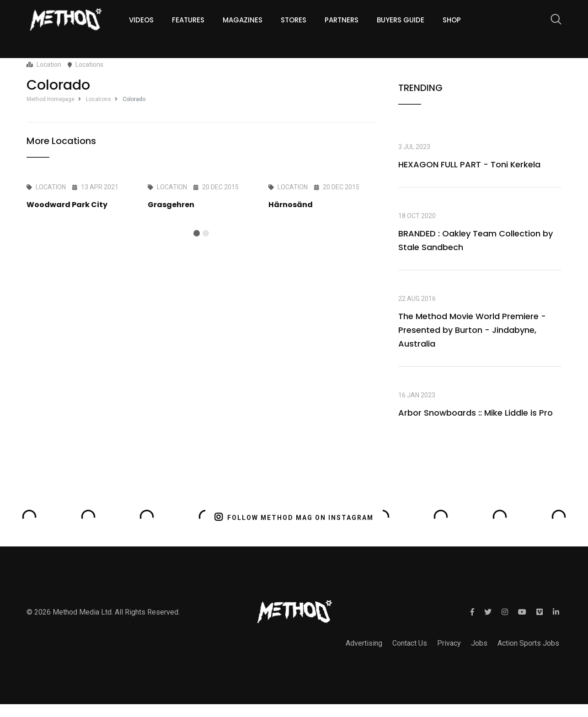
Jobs (479, 643)
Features (188, 20)
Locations (99, 99)
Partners (342, 20)
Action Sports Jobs (528, 643)
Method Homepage (51, 99)
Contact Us (410, 643)
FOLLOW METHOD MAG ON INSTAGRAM (294, 517)
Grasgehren (171, 205)
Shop (452, 20)
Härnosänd (291, 205)
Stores (294, 20)
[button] (197, 233)
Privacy (449, 643)
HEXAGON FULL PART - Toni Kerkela (469, 164)
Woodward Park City (67, 205)
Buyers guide (401, 20)
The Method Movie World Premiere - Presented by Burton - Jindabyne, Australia (472, 330)
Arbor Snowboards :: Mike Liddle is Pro (476, 413)
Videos (141, 20)
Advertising (364, 643)
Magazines (243, 20)
